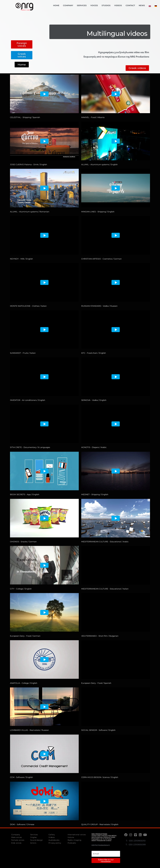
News (142, 5)
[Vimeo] (136, 835)
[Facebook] (126, 835)
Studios (106, 5)
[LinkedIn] (140, 835)
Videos (118, 5)
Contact (130, 5)
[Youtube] (145, 835)
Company (68, 5)
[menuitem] (150, 6)
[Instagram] (131, 835)
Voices (94, 5)
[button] (22, 44)
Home (56, 5)
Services (82, 5)
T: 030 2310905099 (136, 845)
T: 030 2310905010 (136, 841)
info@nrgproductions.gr (101, 845)
